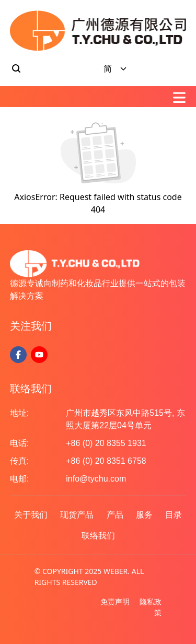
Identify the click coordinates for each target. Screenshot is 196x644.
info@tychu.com (96, 479)
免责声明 (115, 601)
